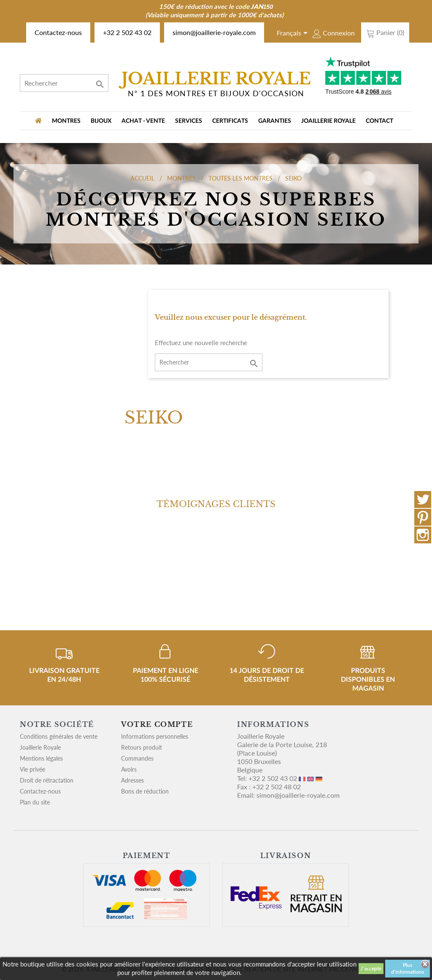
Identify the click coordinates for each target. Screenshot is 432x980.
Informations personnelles (155, 736)
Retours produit (142, 747)
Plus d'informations (408, 969)
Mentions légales (41, 758)
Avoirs (129, 769)
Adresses (132, 780)
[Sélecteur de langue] (294, 34)
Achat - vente (143, 121)
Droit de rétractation (47, 780)
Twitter (423, 499)
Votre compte (157, 724)
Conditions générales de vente (59, 736)
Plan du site (35, 802)
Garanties (275, 121)
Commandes (137, 758)
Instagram (423, 535)
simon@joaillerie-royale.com (214, 32)
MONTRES (66, 121)
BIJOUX (101, 121)
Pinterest (423, 517)
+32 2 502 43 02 (127, 32)
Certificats (230, 121)
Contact (379, 121)
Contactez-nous (58, 32)
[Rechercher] (64, 83)
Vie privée (32, 769)
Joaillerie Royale (328, 121)
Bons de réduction (145, 791)
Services (189, 121)
